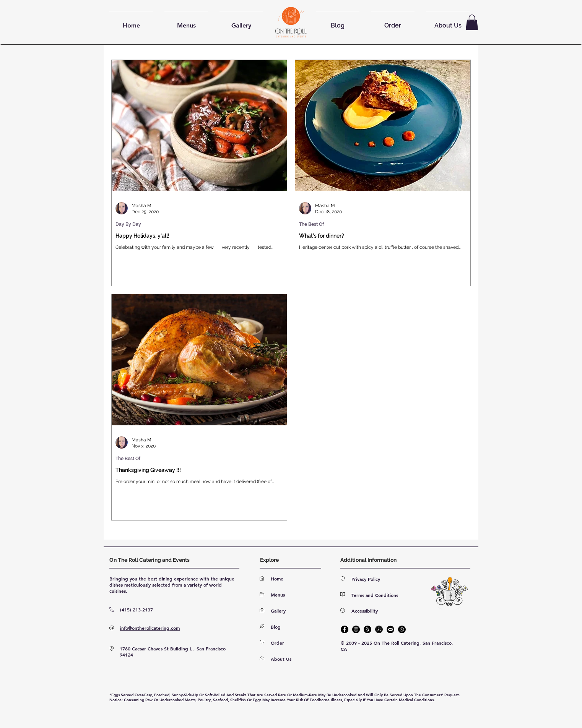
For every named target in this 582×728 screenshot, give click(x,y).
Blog (276, 627)
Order (277, 643)
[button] (472, 22)
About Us (281, 659)
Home (277, 579)
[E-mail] (390, 629)
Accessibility (365, 611)
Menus (278, 595)
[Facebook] (345, 629)
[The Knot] (379, 629)
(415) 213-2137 (137, 610)
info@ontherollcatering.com (150, 628)
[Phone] (402, 629)
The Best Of (311, 224)
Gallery (278, 611)
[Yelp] (367, 629)
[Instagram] (356, 629)
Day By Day (128, 224)
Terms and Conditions (375, 595)
